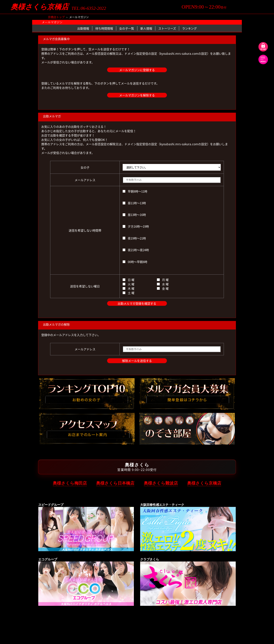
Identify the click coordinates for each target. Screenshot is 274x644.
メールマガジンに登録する (137, 70)
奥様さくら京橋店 (40, 7)
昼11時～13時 (134, 203)
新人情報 (146, 28)
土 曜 (129, 293)
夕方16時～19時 (136, 226)
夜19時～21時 (134, 238)
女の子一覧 (127, 28)
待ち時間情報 (104, 28)
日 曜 (129, 280)
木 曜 (129, 288)
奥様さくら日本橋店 (115, 483)
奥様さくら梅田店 (70, 483)
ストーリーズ (167, 28)
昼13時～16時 (134, 215)
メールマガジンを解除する (137, 95)
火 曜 (129, 284)
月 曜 (163, 280)
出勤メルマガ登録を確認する (137, 303)
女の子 (85, 167)
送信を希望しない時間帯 (85, 230)
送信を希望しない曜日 (85, 286)
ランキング (189, 28)
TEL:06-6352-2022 (89, 8)
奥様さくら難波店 (161, 483)
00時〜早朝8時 (135, 262)
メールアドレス (85, 180)
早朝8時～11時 (135, 191)
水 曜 (163, 284)
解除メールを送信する (137, 361)
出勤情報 (83, 28)
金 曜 (163, 288)
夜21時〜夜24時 (136, 250)
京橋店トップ (56, 17)
